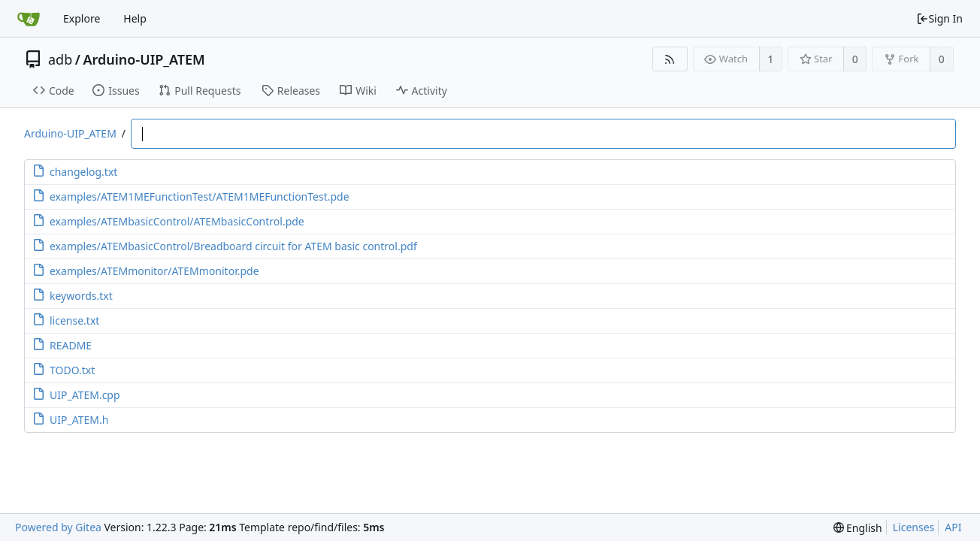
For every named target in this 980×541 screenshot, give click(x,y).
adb (60, 59)
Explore (82, 18)
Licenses (914, 527)
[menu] (858, 528)
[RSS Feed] (670, 59)
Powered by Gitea (58, 527)
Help (135, 18)
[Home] (29, 19)
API (953, 527)
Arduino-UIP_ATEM (144, 59)
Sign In (939, 18)
